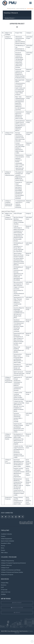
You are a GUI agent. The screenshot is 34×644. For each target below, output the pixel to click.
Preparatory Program (7, 575)
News (3, 548)
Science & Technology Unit (21, 9)
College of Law (5, 568)
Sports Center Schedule (7, 541)
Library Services (6, 592)
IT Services (4, 590)
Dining (3, 546)
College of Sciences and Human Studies (12, 572)
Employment (17, 603)
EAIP (2, 587)
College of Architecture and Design (11, 570)
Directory (4, 585)
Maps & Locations (17, 608)
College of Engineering (7, 561)
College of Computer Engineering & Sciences (13, 563)
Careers (3, 536)
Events (3, 550)
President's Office (6, 543)
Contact (17, 612)
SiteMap (3, 594)
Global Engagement (7, 539)
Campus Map (5, 583)
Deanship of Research (11, 9)
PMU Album (4, 553)
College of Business (6, 565)
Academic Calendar (6, 534)
